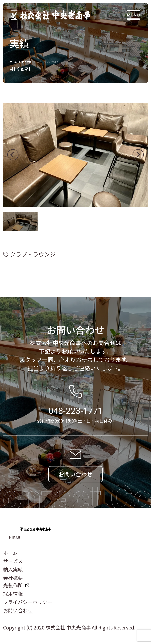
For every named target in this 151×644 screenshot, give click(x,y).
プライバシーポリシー (28, 602)
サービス (13, 561)
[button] (13, 155)
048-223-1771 (75, 411)
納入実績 (27, 62)
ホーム (13, 62)
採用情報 (13, 593)
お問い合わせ (18, 610)
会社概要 (13, 578)
